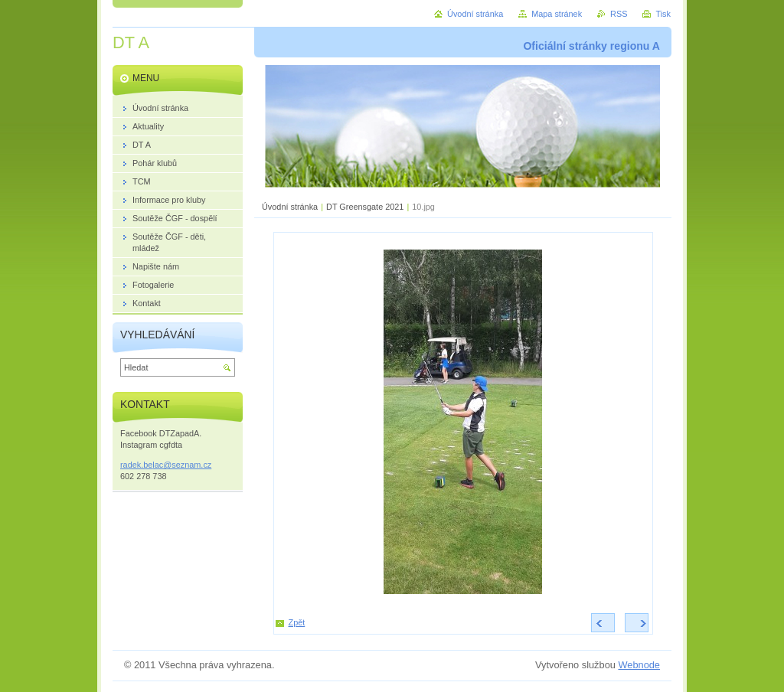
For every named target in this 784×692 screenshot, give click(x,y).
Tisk (663, 14)
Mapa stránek (557, 14)
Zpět (297, 622)
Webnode (639, 665)
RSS (619, 14)
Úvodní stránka (290, 207)
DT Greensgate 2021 (365, 207)
